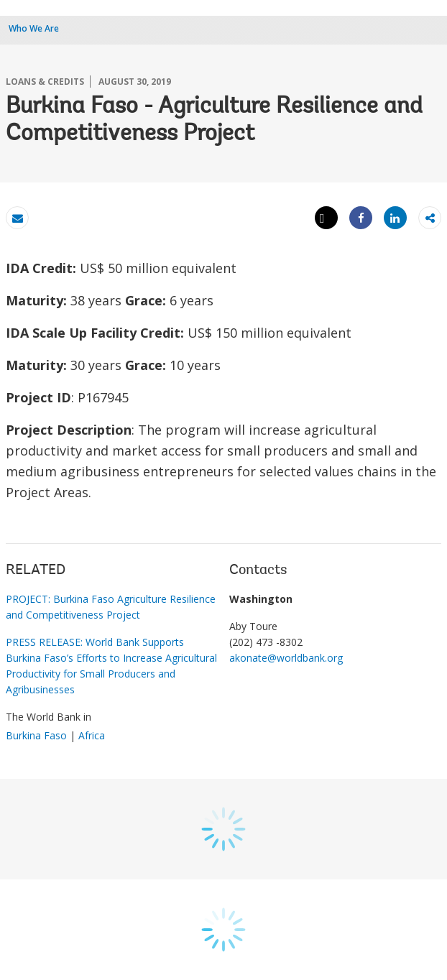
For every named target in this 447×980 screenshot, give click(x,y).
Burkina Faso (36, 735)
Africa (92, 735)
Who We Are (34, 28)
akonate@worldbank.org (286, 658)
